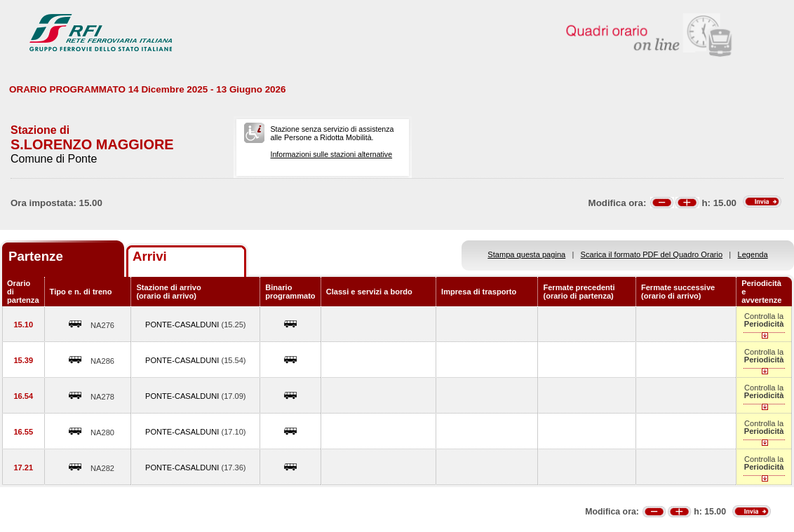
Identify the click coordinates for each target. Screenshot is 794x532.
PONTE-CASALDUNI (183, 325)
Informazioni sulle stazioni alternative (331, 154)
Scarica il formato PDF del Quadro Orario (652, 254)
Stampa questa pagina (526, 254)
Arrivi (150, 256)
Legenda (753, 254)
